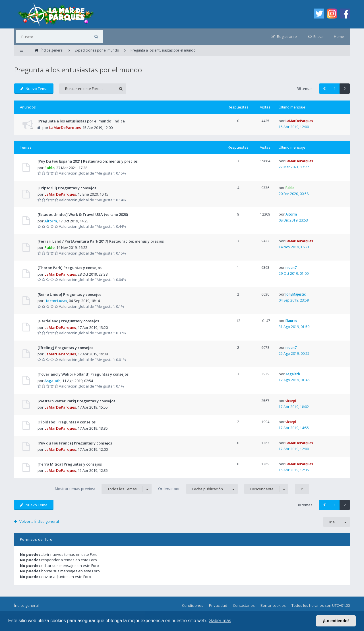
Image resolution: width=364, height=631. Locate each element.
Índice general (26, 605)
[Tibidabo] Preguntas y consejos (67, 422)
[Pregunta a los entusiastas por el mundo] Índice (81, 121)
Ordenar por (198, 489)
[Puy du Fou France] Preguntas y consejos (75, 443)
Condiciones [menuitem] (193, 605)
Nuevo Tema (34, 89)
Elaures (291, 321)
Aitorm (51, 221)
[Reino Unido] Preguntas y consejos (69, 294)
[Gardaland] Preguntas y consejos (68, 321)
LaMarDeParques (65, 128)
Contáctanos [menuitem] (244, 605)
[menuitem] (316, 37)
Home (339, 36)
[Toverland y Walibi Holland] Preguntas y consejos (83, 374)
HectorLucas (56, 301)
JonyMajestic (296, 294)
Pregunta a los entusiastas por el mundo (78, 70)
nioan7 (291, 268)
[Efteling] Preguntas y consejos (65, 348)
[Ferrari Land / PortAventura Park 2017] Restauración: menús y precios (101, 241)
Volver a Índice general (39, 521)
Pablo (49, 168)
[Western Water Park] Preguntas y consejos (76, 401)
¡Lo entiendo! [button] (336, 621)
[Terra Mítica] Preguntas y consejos (70, 464)
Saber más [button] (220, 621)
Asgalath (52, 381)
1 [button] (335, 89)
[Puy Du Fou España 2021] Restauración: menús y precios (88, 161)
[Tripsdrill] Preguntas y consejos (67, 188)
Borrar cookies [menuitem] (273, 605)
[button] (324, 89)
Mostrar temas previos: (103, 489)
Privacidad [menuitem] (218, 605)
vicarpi (291, 401)
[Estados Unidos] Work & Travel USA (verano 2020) (83, 214)
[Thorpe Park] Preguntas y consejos (70, 268)
